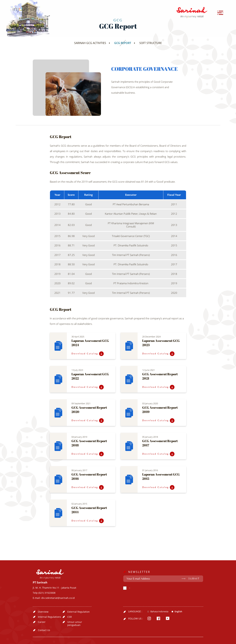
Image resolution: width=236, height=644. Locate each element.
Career (42, 622)
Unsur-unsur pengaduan (75, 624)
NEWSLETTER (139, 572)
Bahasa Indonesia (159, 612)
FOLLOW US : (136, 619)
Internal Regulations (49, 617)
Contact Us (44, 630)
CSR (70, 617)
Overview (43, 612)
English (178, 612)
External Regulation (79, 612)
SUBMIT (194, 579)
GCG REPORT (123, 43)
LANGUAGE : (135, 611)
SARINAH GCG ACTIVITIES (90, 43)
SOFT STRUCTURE (151, 43)
